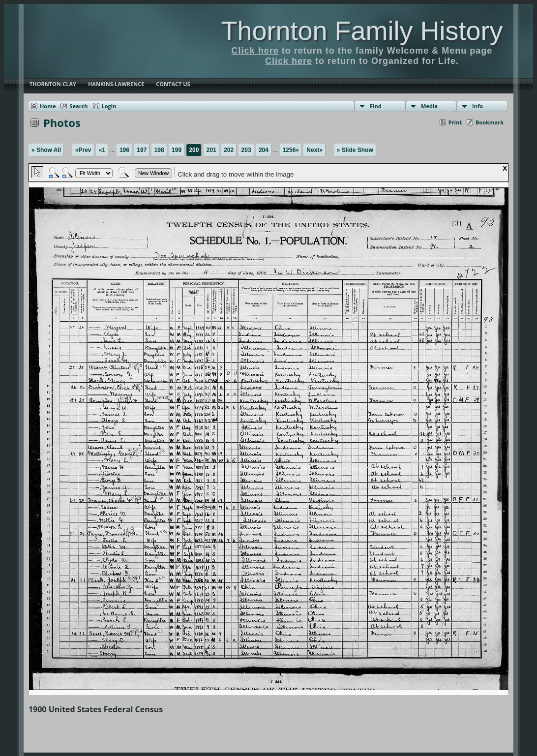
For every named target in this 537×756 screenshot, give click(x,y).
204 (264, 150)
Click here (255, 51)
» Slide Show (355, 150)
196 (124, 150)
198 (159, 150)
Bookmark (490, 122)
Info (477, 106)
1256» (291, 150)
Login (109, 106)
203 (246, 150)
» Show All (46, 150)
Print (455, 122)
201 (211, 150)
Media (429, 106)
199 (177, 150)
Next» (314, 150)
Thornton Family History (362, 30)
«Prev (83, 150)
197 (142, 150)
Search (78, 106)
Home (48, 106)
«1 (102, 150)
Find (376, 106)
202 (229, 150)
